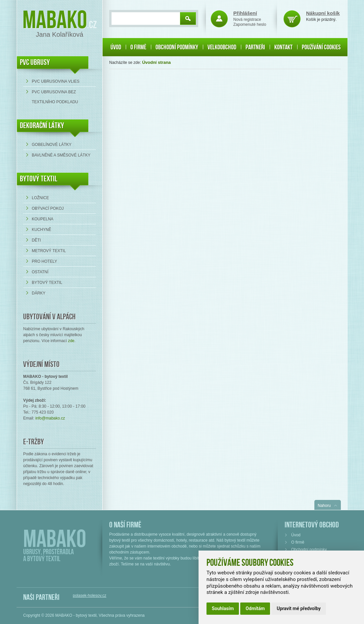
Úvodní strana (156, 62)
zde (71, 341)
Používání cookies (321, 47)
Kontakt (283, 47)
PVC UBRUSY (35, 62)
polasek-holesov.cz (90, 596)
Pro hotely (44, 261)
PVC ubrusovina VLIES (56, 81)
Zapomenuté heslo (250, 24)
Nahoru (324, 506)
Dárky (39, 293)
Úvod (116, 47)
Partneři (255, 47)
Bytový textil (39, 179)
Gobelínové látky (52, 145)
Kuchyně (42, 230)
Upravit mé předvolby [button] (299, 608)
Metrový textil (49, 251)
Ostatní (40, 272)
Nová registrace (247, 20)
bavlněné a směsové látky (61, 155)
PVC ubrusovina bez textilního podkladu (55, 97)
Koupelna (43, 219)
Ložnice (40, 198)
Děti (36, 240)
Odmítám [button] (255, 608)
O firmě (138, 47)
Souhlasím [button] (223, 608)
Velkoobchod (222, 47)
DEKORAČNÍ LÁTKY (42, 126)
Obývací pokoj (48, 208)
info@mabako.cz (50, 418)
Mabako (55, 21)
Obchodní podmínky (177, 47)
